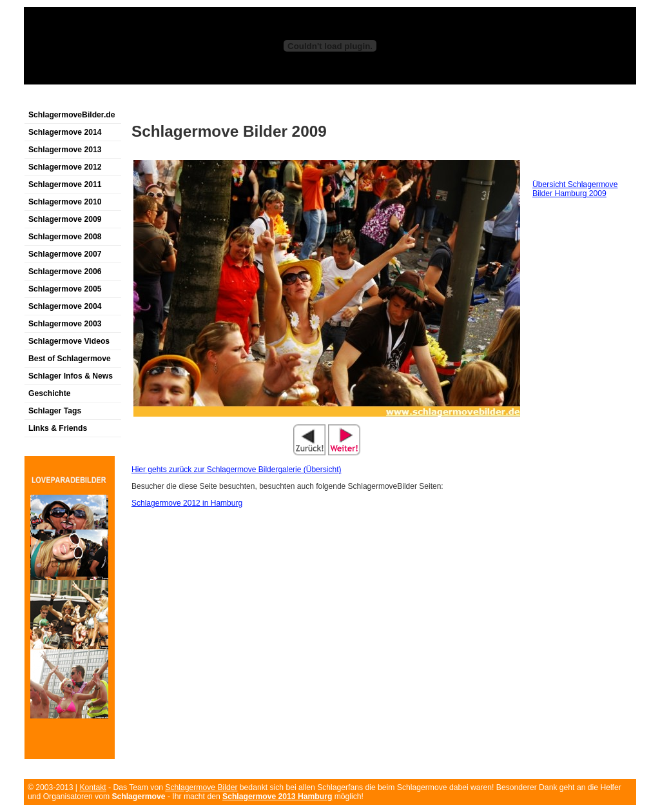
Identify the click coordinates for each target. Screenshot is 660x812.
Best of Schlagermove (70, 359)
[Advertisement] (175, 99)
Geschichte (50, 393)
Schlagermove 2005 (65, 289)
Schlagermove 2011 (65, 184)
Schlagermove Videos (69, 341)
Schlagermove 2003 (65, 324)
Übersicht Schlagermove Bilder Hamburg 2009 (575, 189)
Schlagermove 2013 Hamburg (277, 797)
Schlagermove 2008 (65, 237)
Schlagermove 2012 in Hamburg (187, 503)
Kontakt (92, 787)
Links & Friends (58, 428)
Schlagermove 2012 (65, 167)
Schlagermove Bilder (201, 787)
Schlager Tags (55, 411)
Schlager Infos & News (71, 376)
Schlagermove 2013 (65, 150)
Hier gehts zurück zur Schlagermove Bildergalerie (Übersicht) (236, 470)
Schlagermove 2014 (65, 132)
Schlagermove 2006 (65, 272)
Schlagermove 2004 (65, 306)
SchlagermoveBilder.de (72, 115)
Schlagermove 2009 (65, 219)
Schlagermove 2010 (65, 202)
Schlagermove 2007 (65, 254)
